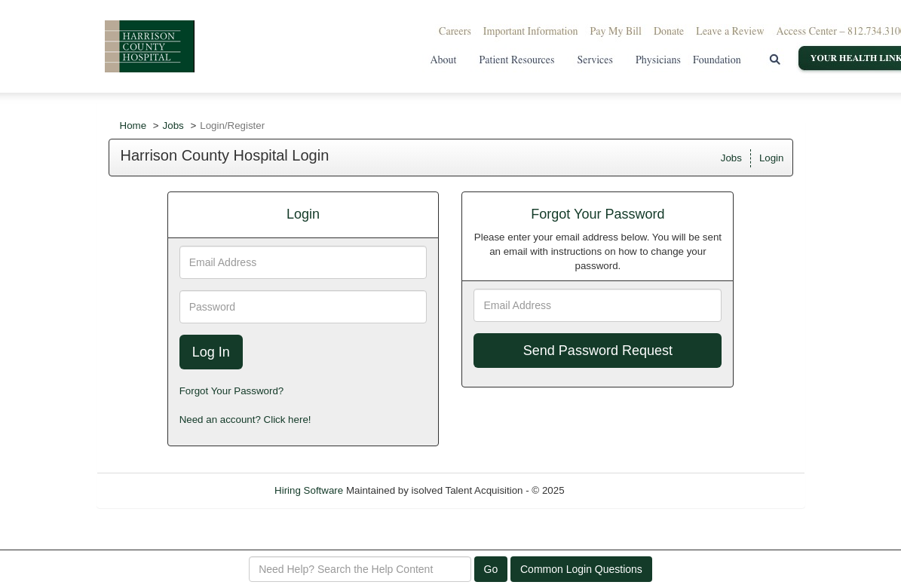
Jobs (173, 126)
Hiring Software (309, 490)
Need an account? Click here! (245, 420)
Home (133, 126)
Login (772, 158)
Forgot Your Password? (232, 391)
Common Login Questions (581, 569)
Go (491, 569)
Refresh (609, 490)
